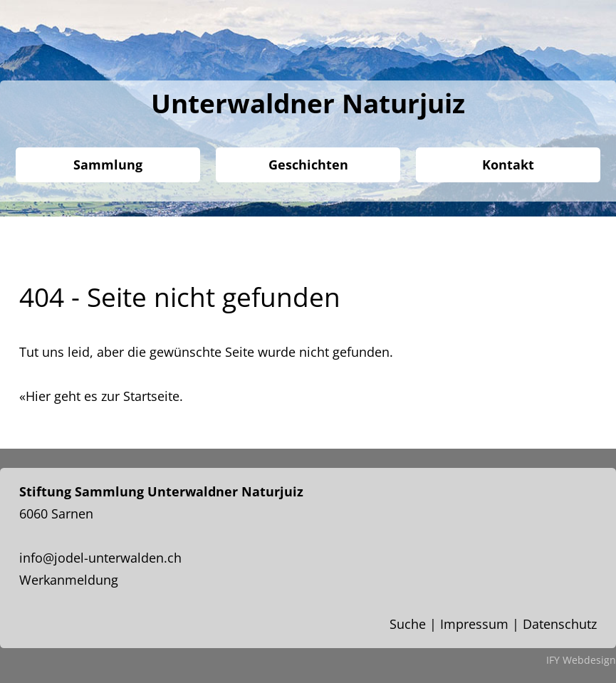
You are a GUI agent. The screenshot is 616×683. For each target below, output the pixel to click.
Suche (408, 624)
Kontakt (508, 165)
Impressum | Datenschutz (518, 624)
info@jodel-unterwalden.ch (100, 558)
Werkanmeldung (69, 580)
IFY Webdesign (581, 660)
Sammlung (108, 165)
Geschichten (308, 165)
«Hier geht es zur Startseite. (101, 396)
